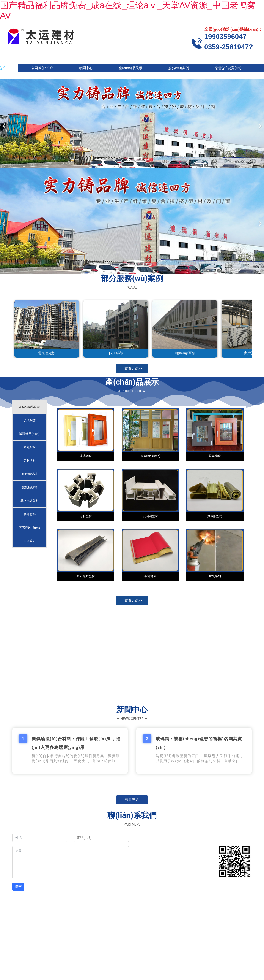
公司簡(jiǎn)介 (42, 68)
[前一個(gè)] (4, 123)
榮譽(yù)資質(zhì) (228, 68)
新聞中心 (86, 68)
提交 (18, 887)
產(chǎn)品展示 (130, 68)
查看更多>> (133, 369)
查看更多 (132, 800)
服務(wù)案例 (179, 68)
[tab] (29, 407)
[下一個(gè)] (260, 123)
